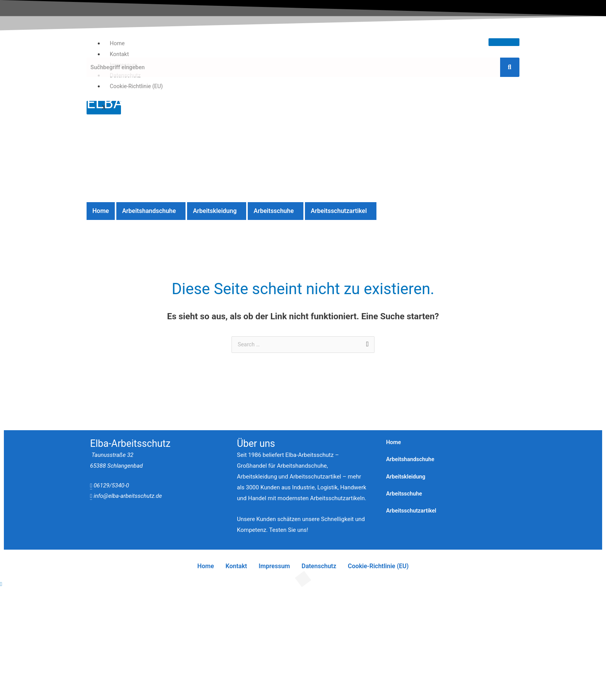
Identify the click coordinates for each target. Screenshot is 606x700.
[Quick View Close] (1, 584)
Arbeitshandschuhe (149, 211)
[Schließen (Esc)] (112, 597)
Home (117, 43)
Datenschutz (319, 566)
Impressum (274, 566)
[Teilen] (80, 597)
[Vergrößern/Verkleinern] (15, 597)
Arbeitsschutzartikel (339, 211)
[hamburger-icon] (504, 42)
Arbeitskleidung (215, 211)
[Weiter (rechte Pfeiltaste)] (48, 608)
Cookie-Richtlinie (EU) (138, 86)
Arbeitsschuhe (274, 211)
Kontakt (120, 54)
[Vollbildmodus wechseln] (48, 597)
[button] (151, 211)
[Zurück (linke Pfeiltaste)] (15, 608)
